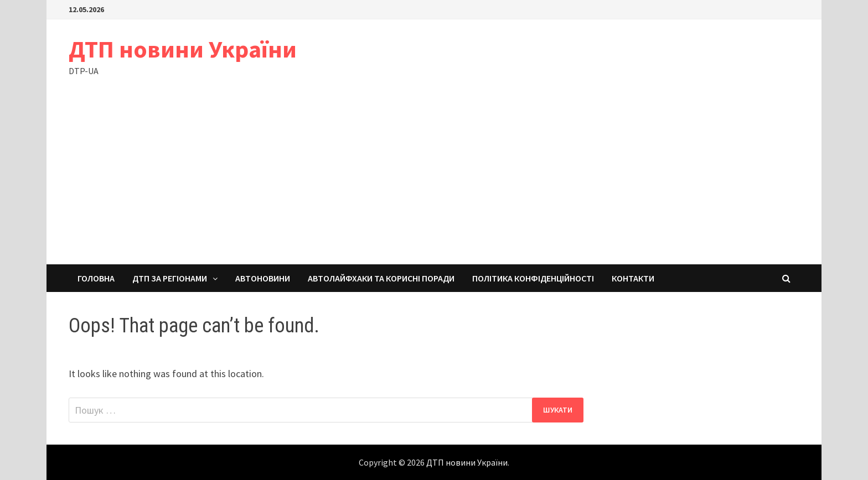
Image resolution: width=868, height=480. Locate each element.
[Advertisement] (434, 181)
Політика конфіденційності (533, 278)
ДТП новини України (183, 49)
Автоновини (263, 278)
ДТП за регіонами (170, 278)
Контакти (633, 278)
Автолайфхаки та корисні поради (381, 278)
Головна (96, 278)
